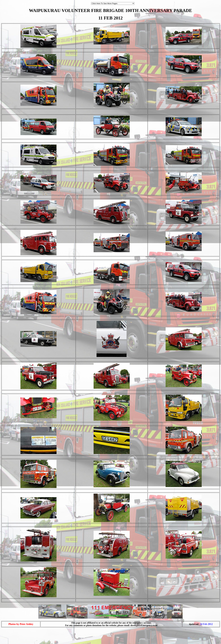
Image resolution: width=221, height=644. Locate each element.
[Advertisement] (10, 638)
